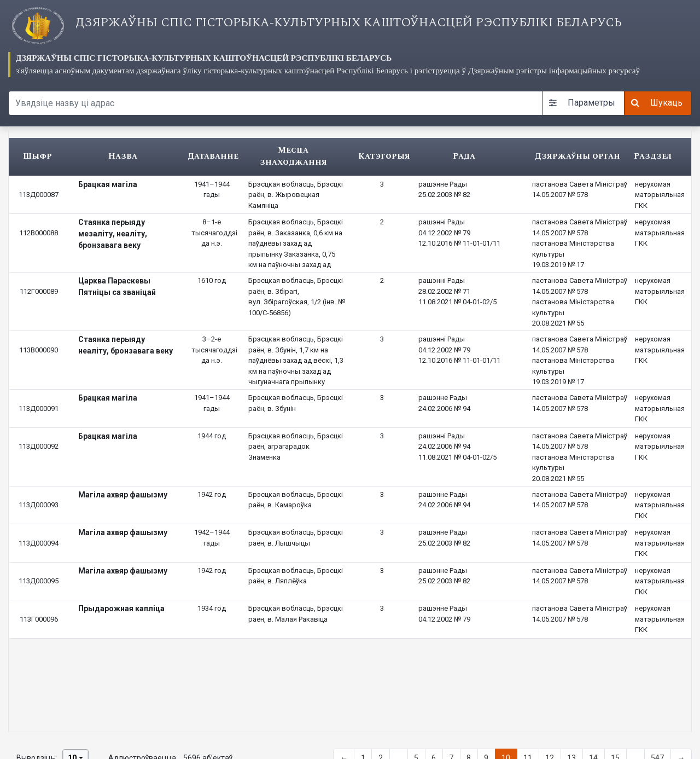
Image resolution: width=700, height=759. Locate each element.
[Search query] (275, 103)
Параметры (582, 103)
